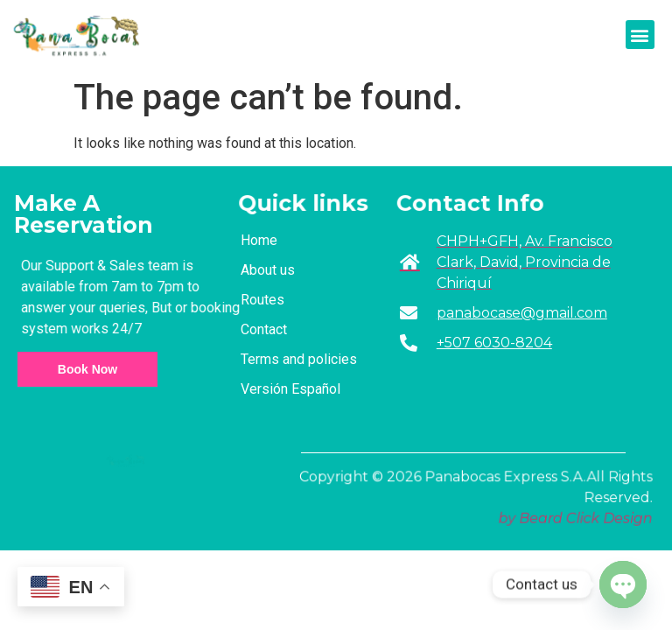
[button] (640, 35)
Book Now (87, 369)
